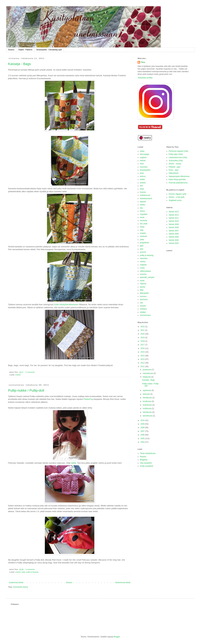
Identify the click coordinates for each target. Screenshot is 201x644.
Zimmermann (145, 315)
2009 (143, 424)
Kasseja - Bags (19, 64)
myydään (144, 214)
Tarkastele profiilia (145, 78)
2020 (143, 334)
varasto (143, 306)
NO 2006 (144, 224)
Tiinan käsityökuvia (148, 453)
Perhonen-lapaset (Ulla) (179, 151)
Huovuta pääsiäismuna (178, 183)
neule (142, 217)
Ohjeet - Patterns (25, 50)
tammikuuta (148, 416)
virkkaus (143, 309)
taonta (142, 287)
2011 (143, 367)
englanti (143, 157)
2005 (143, 439)
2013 (143, 359)
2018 (143, 341)
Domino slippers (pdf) (177, 194)
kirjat (142, 189)
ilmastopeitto (145, 170)
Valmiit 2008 (174, 227)
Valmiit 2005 (174, 237)
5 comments (30, 372)
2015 (143, 352)
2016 (143, 348)
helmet (143, 161)
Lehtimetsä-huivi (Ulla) (178, 157)
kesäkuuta (147, 401)
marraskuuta (148, 373)
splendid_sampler (147, 277)
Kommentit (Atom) (20, 587)
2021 (143, 330)
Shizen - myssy (175, 164)
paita (23, 572)
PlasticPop (88, 399)
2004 (143, 442)
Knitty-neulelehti (146, 466)
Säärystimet (174, 173)
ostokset (143, 236)
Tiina (143, 62)
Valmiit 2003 (174, 243)
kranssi (143, 192)
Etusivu (11, 50)
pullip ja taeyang (32, 572)
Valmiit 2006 (174, 234)
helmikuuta (147, 412)
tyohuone (144, 299)
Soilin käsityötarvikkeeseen (66, 305)
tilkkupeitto (144, 293)
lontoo (142, 211)
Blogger (117, 637)
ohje (142, 230)
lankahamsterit (146, 199)
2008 (143, 428)
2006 (143, 435)
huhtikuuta (147, 408)
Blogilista (144, 460)
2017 (143, 345)
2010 (143, 420)
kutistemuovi (145, 195)
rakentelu (144, 258)
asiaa (142, 151)
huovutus (144, 167)
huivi (142, 164)
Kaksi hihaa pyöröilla (177, 179)
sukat (142, 281)
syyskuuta (147, 390)
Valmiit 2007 (174, 231)
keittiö (142, 179)
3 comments (30, 569)
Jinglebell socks (175, 200)
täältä (74, 463)
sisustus (143, 274)
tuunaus (143, 296)
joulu (142, 173)
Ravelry (143, 457)
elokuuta (146, 394)
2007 (143, 431)
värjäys (143, 312)
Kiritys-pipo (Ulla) (176, 154)
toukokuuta (148, 405)
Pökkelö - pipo (175, 167)
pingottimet (144, 243)
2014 (143, 356)
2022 (143, 327)
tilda (142, 290)
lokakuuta (147, 377)
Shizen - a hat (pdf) (177, 197)
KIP (141, 186)
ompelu (18, 375)
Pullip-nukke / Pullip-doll (26, 390)
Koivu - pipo (174, 170)
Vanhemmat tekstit (123, 583)
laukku (143, 205)
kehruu (143, 176)
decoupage (144, 154)
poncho (143, 252)
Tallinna (143, 284)
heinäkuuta (148, 398)
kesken (143, 183)
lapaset (143, 202)
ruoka (142, 268)
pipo (142, 246)
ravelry (143, 262)
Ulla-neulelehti (146, 463)
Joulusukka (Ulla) (176, 161)
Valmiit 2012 (174, 215)
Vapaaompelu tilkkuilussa (179, 176)
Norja (142, 227)
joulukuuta (147, 370)
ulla (141, 303)
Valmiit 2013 (174, 212)
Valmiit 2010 (174, 221)
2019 (143, 338)
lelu (141, 208)
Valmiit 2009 (174, 224)
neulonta (143, 220)
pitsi (142, 249)
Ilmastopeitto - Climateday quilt (49, 50)
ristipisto (143, 265)
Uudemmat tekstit (16, 583)
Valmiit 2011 (174, 218)
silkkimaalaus (145, 271)
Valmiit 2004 (174, 240)
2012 (143, 363)
